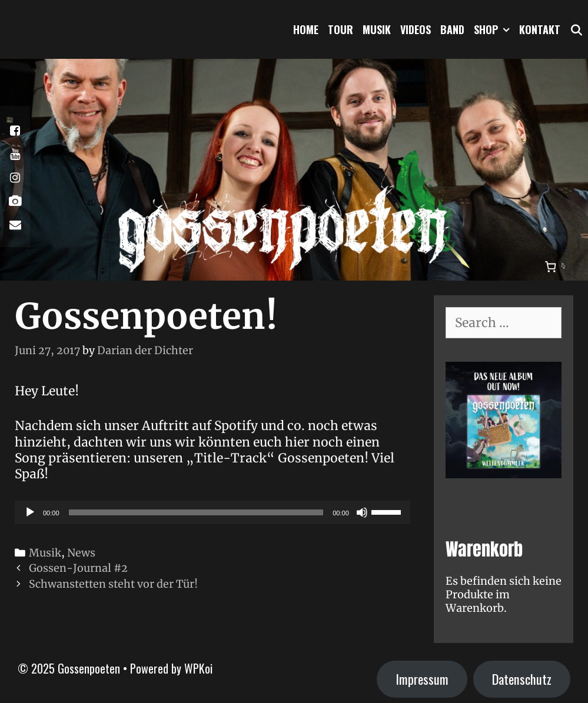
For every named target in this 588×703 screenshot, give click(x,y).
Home (306, 29)
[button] (506, 29)
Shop (494, 29)
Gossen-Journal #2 (78, 568)
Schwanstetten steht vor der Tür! (113, 584)
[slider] (196, 512)
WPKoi (198, 668)
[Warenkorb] (551, 266)
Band (452, 29)
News (81, 553)
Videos (416, 29)
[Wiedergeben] (30, 512)
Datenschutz (522, 679)
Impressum (422, 679)
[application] (212, 512)
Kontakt (540, 29)
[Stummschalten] (362, 512)
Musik (377, 29)
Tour (340, 29)
